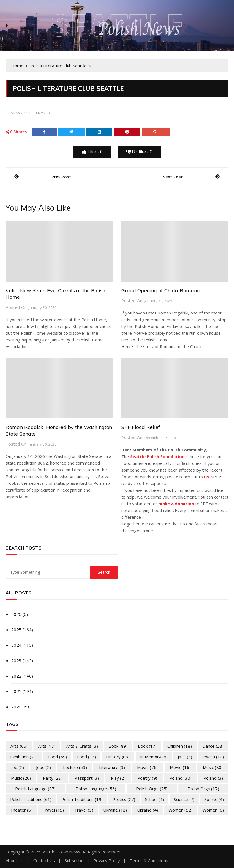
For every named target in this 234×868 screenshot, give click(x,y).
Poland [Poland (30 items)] (180, 778)
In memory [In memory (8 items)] (154, 757)
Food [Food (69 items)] (58, 757)
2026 (16, 614)
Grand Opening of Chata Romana (161, 291)
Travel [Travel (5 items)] (84, 810)
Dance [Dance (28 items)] (213, 746)
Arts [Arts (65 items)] (19, 746)
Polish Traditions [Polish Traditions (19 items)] (82, 799)
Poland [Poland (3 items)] (213, 778)
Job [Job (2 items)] (18, 767)
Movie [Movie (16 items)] (180, 767)
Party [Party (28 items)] (53, 778)
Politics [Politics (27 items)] (124, 799)
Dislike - (139, 152)
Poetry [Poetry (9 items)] (147, 778)
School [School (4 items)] (155, 799)
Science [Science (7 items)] (184, 799)
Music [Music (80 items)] (213, 767)
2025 (16, 630)
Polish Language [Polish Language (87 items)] (35, 789)
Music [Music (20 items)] (21, 778)
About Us (15, 861)
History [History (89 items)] (118, 757)
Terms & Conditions (149, 861)
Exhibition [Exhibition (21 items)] (24, 757)
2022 (16, 676)
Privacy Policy (107, 861)
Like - (92, 152)
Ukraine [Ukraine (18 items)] (115, 810)
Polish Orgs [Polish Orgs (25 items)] (152, 789)
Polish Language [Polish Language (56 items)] (96, 789)
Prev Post (61, 177)
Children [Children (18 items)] (180, 746)
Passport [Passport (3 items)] (87, 778)
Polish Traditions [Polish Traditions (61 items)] (31, 799)
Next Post (173, 177)
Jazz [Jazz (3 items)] (185, 757)
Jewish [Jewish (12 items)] (213, 757)
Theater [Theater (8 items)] (21, 810)
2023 (16, 660)
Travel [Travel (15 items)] (53, 810)
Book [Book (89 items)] (118, 746)
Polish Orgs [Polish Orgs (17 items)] (203, 789)
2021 (16, 691)
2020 (16, 707)
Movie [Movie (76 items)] (147, 767)
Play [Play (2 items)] (118, 778)
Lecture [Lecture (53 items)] (75, 767)
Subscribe (74, 861)
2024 (16, 645)
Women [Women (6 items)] (213, 810)
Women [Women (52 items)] (180, 810)
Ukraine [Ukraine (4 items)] (148, 810)
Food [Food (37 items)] (86, 757)
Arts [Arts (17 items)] (47, 746)
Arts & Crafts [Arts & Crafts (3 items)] (82, 746)
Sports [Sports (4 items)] (214, 799)
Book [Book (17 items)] (147, 746)
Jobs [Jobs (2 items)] (43, 767)
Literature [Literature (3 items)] (112, 767)
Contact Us (44, 861)
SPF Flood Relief (141, 427)
